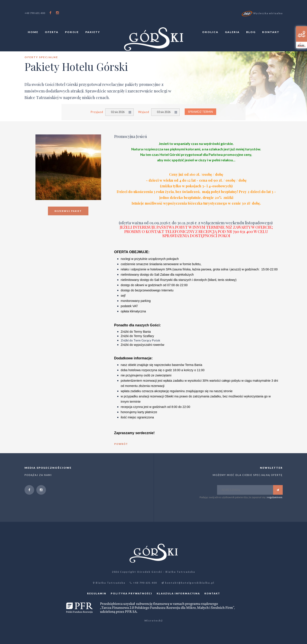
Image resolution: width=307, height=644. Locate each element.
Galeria (232, 32)
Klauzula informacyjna (178, 593)
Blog (251, 32)
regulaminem (275, 497)
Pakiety (93, 32)
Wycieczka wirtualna (262, 13)
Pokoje (72, 32)
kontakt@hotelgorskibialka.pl (188, 583)
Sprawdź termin (200, 112)
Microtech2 (154, 621)
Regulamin (97, 593)
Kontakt (271, 32)
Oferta (52, 32)
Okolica (210, 32)
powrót (121, 444)
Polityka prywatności (132, 593)
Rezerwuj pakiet (68, 211)
